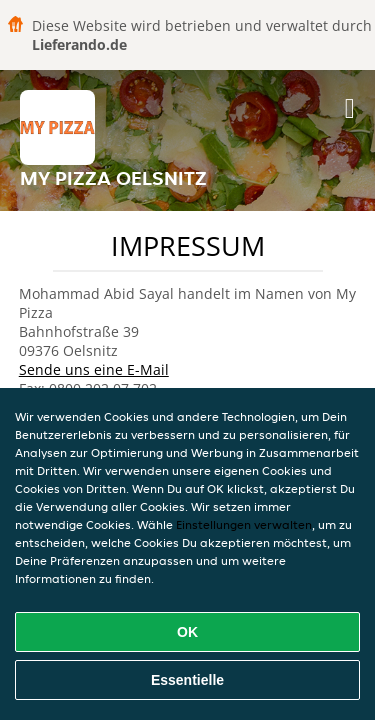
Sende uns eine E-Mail (94, 369)
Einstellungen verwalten (244, 524)
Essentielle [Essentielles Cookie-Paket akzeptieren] (187, 680)
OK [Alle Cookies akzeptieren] (187, 632)
